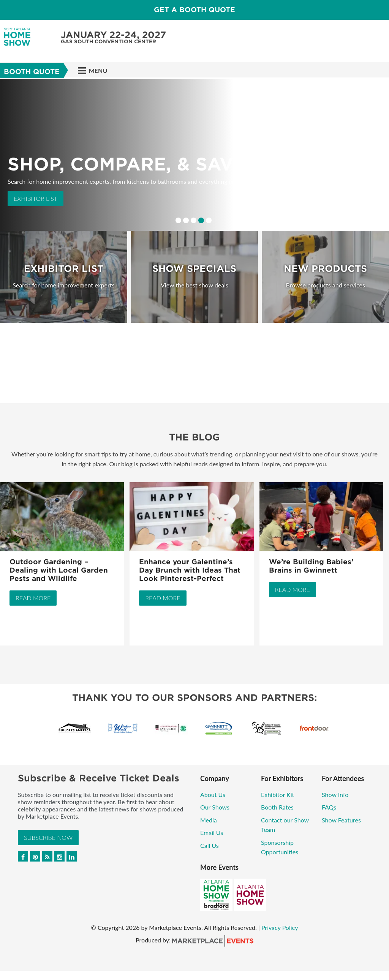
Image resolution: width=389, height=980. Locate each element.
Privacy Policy (280, 927)
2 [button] (186, 220)
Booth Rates (277, 807)
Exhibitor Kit (278, 795)
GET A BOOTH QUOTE (194, 10)
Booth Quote (32, 72)
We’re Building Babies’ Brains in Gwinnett (311, 566)
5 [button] (209, 220)
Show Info (335, 795)
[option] (194, 155)
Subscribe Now (48, 837)
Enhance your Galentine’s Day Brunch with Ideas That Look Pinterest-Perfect (190, 570)
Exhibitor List (36, 198)
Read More (33, 598)
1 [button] (178, 220)
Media (209, 820)
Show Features (341, 820)
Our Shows (215, 807)
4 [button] (201, 220)
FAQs (329, 807)
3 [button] (194, 220)
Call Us (210, 845)
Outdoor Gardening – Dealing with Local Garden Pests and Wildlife (59, 570)
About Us (213, 795)
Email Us (212, 832)
